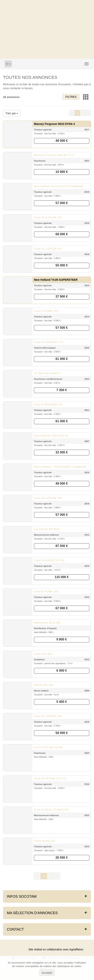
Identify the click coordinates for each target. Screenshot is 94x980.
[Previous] (72, 113)
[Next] (88, 113)
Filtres (71, 97)
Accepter (47, 973)
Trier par (12, 113)
